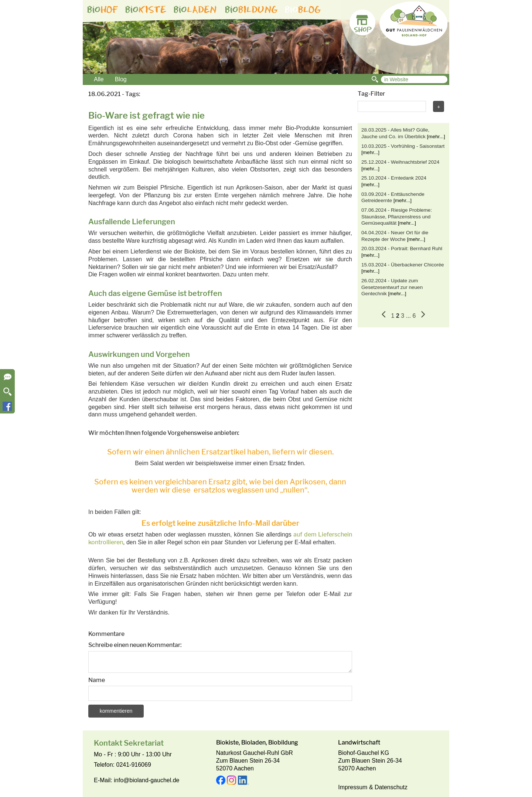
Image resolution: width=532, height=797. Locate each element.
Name (97, 680)
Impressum (353, 787)
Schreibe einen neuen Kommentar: (135, 645)
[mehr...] (436, 137)
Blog (121, 79)
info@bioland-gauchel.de (146, 780)
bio (103, 10)
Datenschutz (391, 787)
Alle (99, 79)
